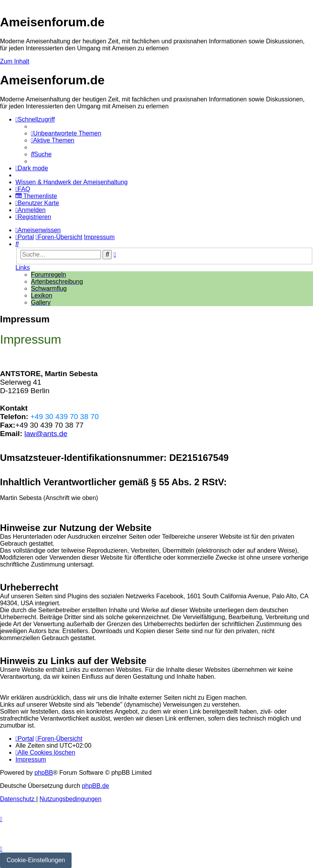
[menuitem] (66, 133)
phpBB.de (96, 786)
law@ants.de (46, 434)
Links (23, 268)
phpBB (44, 773)
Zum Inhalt (15, 61)
